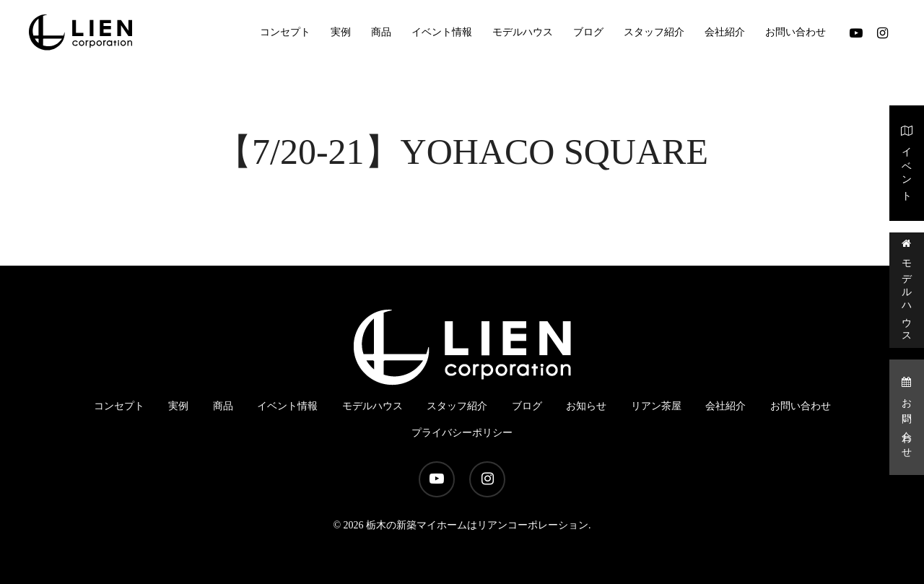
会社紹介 (725, 406)
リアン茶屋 (656, 406)
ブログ (527, 406)
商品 (223, 406)
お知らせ (586, 406)
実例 (178, 406)
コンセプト (119, 406)
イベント (907, 162)
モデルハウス (907, 289)
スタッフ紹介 (457, 406)
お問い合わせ (907, 416)
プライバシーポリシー (462, 433)
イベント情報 (287, 406)
